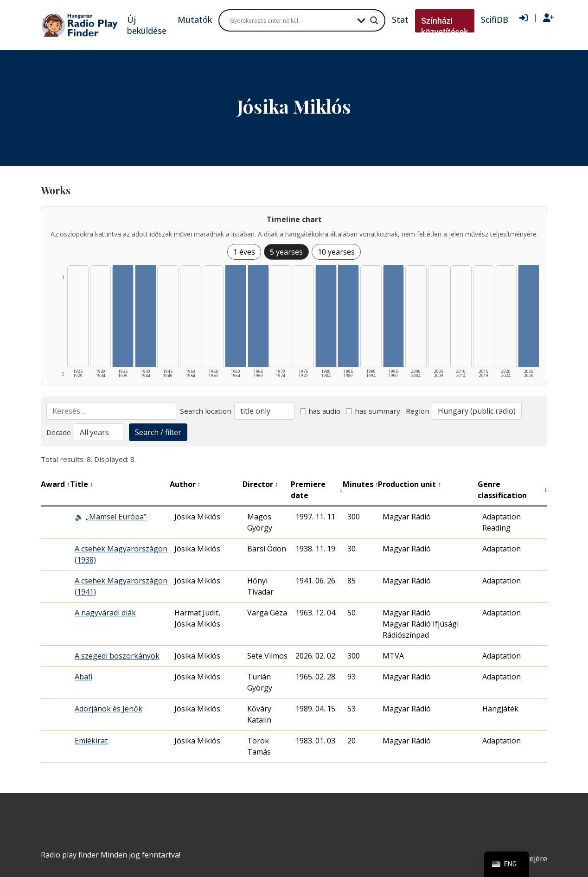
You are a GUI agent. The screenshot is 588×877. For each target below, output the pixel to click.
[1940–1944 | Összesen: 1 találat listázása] (146, 316)
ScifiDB (495, 19)
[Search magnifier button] (374, 20)
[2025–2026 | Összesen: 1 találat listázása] (529, 316)
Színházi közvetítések (445, 26)
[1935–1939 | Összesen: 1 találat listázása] (123, 316)
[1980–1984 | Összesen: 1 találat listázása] (326, 316)
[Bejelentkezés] (524, 18)
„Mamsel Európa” (116, 517)
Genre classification (512, 490)
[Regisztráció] (548, 18)
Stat (400, 19)
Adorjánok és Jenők (109, 709)
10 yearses (336, 252)
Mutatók (195, 19)
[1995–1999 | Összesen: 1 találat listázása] (394, 316)
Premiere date (317, 490)
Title (82, 484)
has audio (320, 411)
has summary (373, 411)
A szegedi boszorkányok (117, 656)
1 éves (244, 252)
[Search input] (291, 20)
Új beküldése (147, 25)
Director (260, 484)
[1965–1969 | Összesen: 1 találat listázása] (258, 316)
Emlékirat (91, 741)
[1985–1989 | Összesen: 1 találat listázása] (348, 316)
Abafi (83, 677)
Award (55, 484)
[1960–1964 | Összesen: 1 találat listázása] (236, 316)
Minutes (361, 484)
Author (185, 484)
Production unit (409, 484)
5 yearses (286, 252)
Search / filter (158, 432)
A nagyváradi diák (105, 613)
